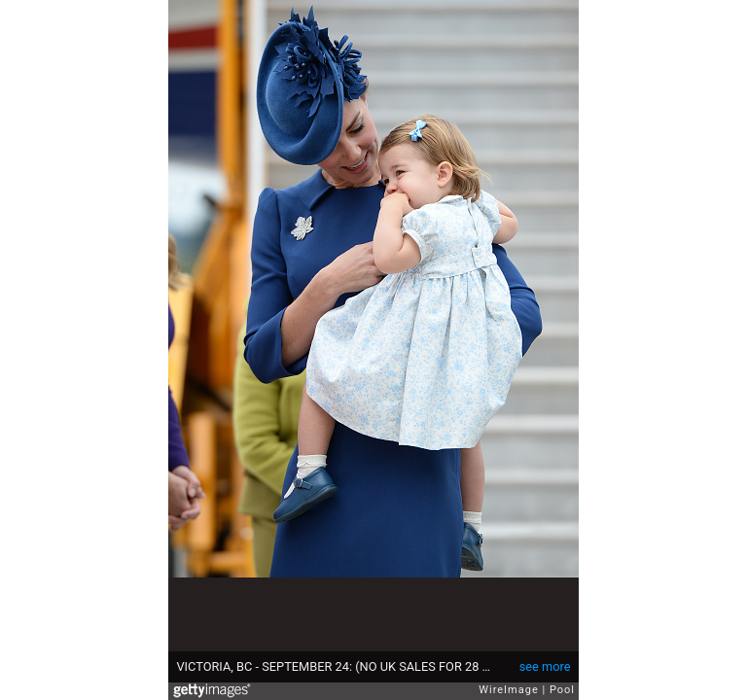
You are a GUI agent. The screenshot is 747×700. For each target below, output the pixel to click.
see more (545, 666)
